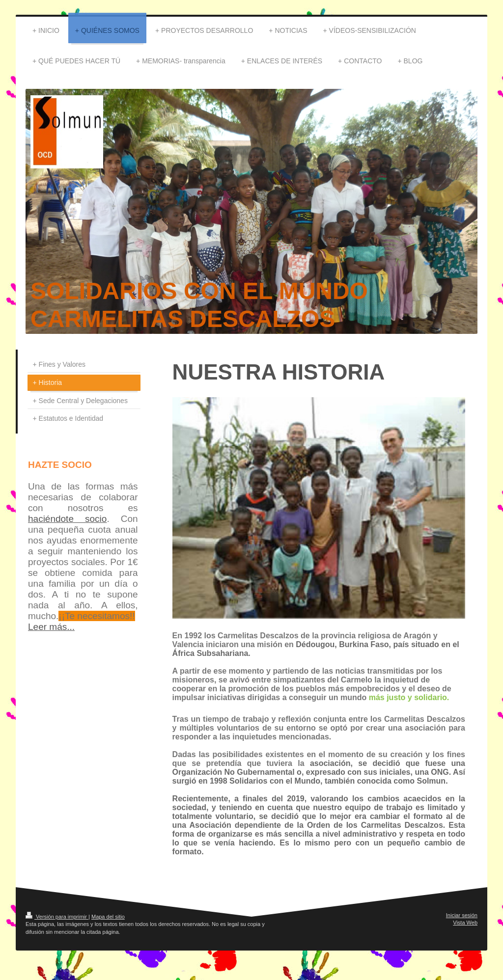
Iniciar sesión (462, 915)
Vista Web (465, 923)
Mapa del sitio (108, 917)
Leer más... (51, 627)
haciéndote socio (67, 519)
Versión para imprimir (57, 917)
